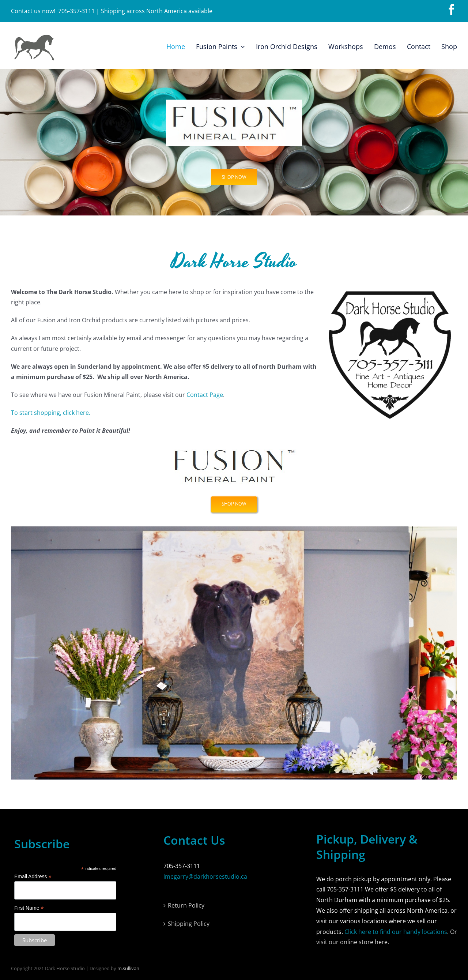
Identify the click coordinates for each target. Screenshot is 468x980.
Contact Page (205, 395)
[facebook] (452, 10)
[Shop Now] (234, 504)
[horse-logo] (34, 36)
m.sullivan (128, 968)
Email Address (33, 877)
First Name (29, 908)
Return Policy (186, 905)
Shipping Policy (189, 924)
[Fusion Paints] (234, 178)
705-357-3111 (76, 11)
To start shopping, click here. (51, 413)
